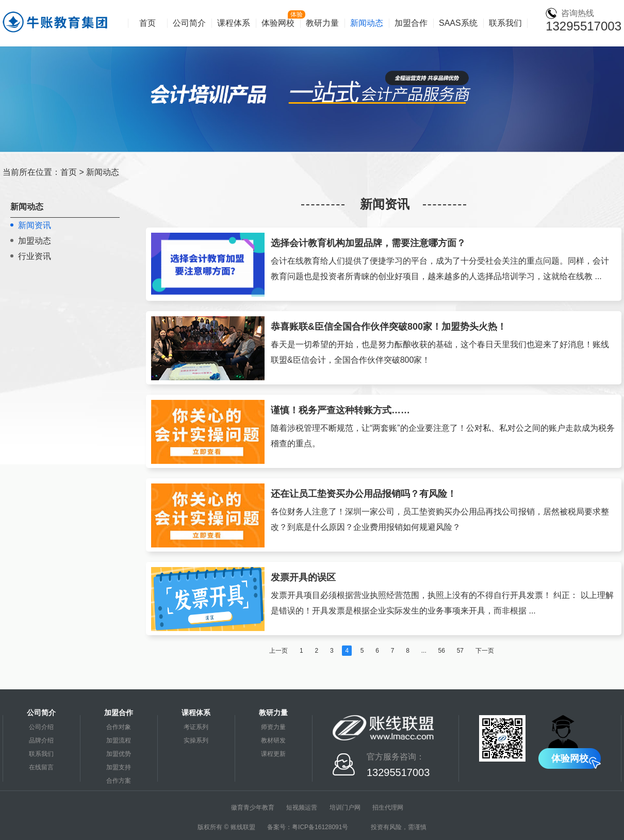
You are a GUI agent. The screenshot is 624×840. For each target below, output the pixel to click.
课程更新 (273, 754)
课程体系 (234, 23)
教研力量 (322, 23)
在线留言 (41, 767)
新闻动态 (367, 23)
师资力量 (273, 727)
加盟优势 (119, 754)
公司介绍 (41, 727)
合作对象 (119, 727)
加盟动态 (35, 241)
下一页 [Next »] (485, 651)
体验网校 (278, 23)
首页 (147, 23)
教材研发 (273, 740)
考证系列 (196, 727)
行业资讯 (35, 256)
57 (460, 651)
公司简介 (189, 23)
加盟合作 (411, 23)
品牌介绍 (41, 740)
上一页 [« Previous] (278, 651)
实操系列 (196, 740)
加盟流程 (119, 740)
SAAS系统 (458, 23)
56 (442, 651)
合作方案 (119, 781)
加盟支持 (119, 767)
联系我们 (505, 23)
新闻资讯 (35, 225)
